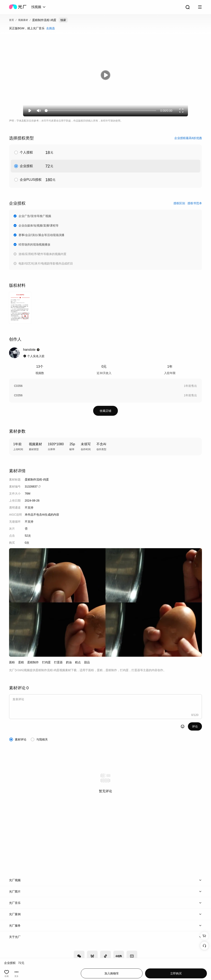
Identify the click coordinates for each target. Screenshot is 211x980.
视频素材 (23, 20)
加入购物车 (112, 973)
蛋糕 (21, 662)
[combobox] (39, 7)
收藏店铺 (105, 411)
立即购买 (176, 973)
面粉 (12, 662)
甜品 (87, 662)
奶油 (69, 662)
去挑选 (50, 28)
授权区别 (179, 203)
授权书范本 (195, 203)
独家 (63, 20)
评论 (195, 726)
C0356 (18, 386)
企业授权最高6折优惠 (188, 138)
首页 (12, 20)
